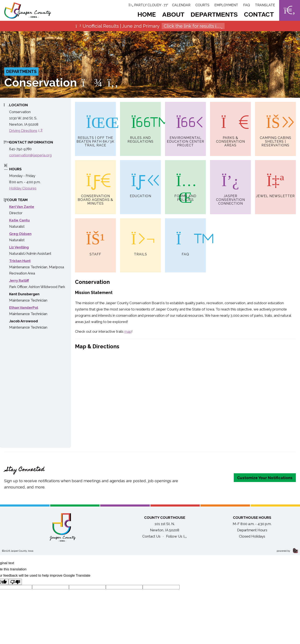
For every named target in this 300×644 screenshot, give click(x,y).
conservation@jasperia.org (30, 155)
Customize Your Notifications (265, 478)
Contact (259, 14)
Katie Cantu (19, 220)
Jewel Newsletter (275, 179)
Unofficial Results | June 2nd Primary (150, 26)
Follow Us (176, 536)
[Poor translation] (15, 582)
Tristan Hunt (20, 261)
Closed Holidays (252, 536)
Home (147, 14)
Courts (202, 5)
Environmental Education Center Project (186, 125)
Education (141, 179)
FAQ (247, 5)
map (128, 331)
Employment (226, 5)
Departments (214, 14)
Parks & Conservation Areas (231, 125)
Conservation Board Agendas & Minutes (95, 183)
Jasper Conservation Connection (231, 183)
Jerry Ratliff (19, 281)
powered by (287, 551)
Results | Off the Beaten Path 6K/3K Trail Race (95, 125)
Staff (95, 237)
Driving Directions (26, 131)
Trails (140, 237)
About (173, 14)
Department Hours (252, 530)
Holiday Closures (23, 188)
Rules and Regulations (141, 123)
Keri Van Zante (22, 207)
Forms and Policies (185, 181)
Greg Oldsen (20, 234)
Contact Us (151, 536)
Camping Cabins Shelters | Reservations (276, 125)
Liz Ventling (19, 247)
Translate (265, 5)
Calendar (181, 5)
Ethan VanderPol (24, 308)
